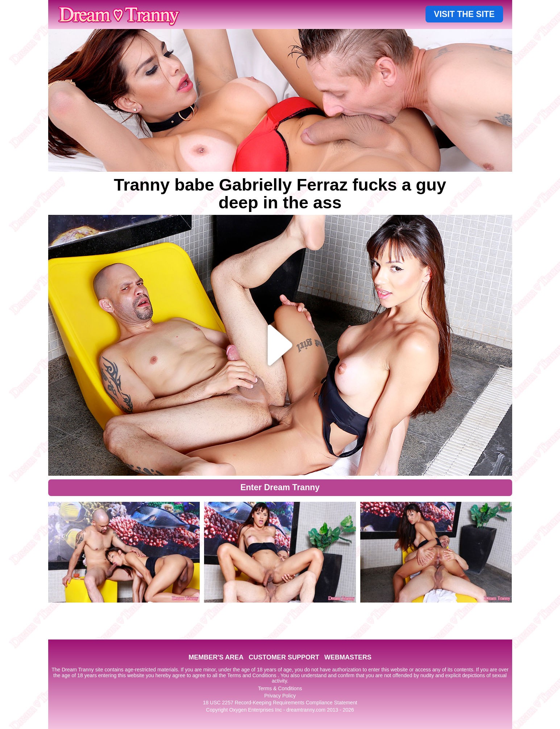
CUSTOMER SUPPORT (284, 657)
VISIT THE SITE (464, 14)
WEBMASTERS (348, 657)
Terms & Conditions (280, 688)
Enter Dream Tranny (280, 487)
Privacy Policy (280, 696)
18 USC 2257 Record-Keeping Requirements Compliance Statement (280, 703)
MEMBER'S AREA (216, 657)
